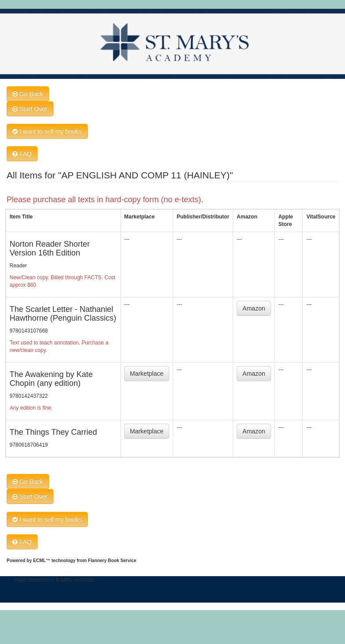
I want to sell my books (47, 131)
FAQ (22, 154)
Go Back (28, 94)
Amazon (254, 308)
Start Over (30, 109)
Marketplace (147, 374)
